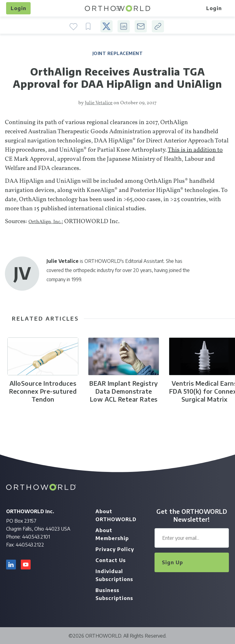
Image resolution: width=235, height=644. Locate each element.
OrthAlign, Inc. (45, 222)
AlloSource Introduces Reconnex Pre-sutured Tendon (43, 391)
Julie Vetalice (99, 103)
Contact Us (111, 560)
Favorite (73, 26)
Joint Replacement (118, 53)
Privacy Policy (115, 549)
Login (19, 8)
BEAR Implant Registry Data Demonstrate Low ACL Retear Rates (124, 391)
